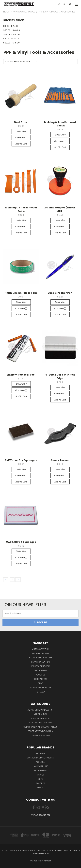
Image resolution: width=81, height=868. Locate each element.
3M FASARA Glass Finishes (40, 758)
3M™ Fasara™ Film (40, 662)
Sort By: (9, 62)
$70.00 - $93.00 (11, 39)
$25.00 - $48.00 (12, 30)
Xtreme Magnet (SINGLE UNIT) (60, 209)
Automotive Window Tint (41, 710)
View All (41, 788)
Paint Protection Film (40, 723)
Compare (21, 138)
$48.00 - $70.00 (11, 34)
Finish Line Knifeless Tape (21, 293)
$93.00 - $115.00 (11, 43)
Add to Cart (21, 144)
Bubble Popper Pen (60, 293)
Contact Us (41, 679)
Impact (41, 775)
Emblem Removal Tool (21, 375)
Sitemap (41, 692)
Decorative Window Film (40, 731)
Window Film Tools (41, 666)
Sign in (34, 688)
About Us (40, 675)
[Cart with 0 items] (70, 4)
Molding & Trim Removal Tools (21, 209)
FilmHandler (40, 771)
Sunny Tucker (60, 460)
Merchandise (40, 670)
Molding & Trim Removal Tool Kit (60, 124)
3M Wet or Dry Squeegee (21, 460)
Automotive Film (41, 649)
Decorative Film (41, 653)
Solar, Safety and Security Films (40, 727)
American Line (41, 766)
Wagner (41, 783)
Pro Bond (40, 762)
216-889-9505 (40, 815)
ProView (41, 753)
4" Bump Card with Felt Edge (60, 376)
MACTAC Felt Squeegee (21, 542)
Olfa (41, 779)
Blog (41, 683)
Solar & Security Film (40, 658)
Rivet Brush (21, 122)
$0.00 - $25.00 (11, 26)
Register (46, 688)
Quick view (21, 131)
